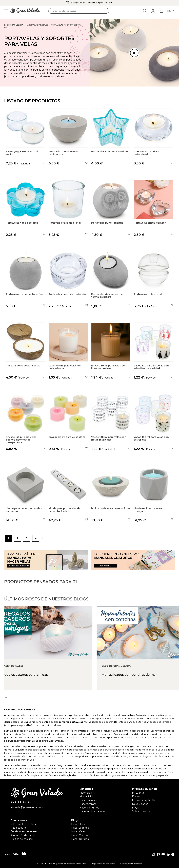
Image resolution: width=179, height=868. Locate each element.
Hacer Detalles (80, 839)
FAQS (135, 808)
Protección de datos (23, 835)
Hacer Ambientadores (92, 811)
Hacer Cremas (88, 804)
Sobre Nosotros (141, 811)
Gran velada (78, 824)
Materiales (86, 793)
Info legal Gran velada (23, 824)
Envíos (136, 796)
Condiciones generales (24, 831)
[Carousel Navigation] (92, 711)
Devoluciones (140, 804)
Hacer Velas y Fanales (37, 25)
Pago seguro (18, 828)
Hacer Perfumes (89, 808)
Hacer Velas (78, 831)
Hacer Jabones (88, 800)
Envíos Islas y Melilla (144, 800)
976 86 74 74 (21, 802)
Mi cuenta (138, 793)
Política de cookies (22, 839)
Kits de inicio (87, 796)
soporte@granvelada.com (27, 807)
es (171, 11)
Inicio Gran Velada (14, 25)
